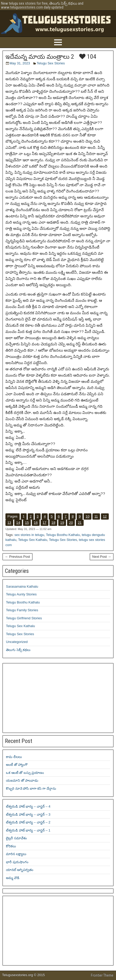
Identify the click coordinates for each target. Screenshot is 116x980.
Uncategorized (17, 642)
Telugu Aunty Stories (21, 594)
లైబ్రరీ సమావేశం (16, 838)
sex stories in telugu (29, 535)
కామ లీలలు (14, 757)
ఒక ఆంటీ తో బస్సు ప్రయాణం (25, 773)
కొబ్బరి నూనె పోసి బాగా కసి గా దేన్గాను (31, 788)
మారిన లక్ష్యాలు (16, 854)
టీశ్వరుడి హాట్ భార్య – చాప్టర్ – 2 (28, 822)
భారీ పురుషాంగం (17, 862)
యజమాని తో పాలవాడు (22, 780)
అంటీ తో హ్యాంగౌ (17, 765)
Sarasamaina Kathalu (22, 586)
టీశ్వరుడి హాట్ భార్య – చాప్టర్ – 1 (28, 830)
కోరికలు (11, 846)
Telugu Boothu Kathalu (63, 535)
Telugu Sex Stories (51, 63)
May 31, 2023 (20, 63)
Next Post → (102, 557)
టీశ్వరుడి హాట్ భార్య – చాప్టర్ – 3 (28, 814)
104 (88, 57)
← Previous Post (17, 557)
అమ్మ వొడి (13, 878)
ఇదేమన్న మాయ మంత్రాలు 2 (40, 57)
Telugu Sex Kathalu (33, 540)
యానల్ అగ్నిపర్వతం (20, 870)
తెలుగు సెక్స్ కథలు (18, 650)
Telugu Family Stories (22, 610)
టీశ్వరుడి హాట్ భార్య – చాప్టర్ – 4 (28, 806)
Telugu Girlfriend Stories (24, 618)
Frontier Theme (102, 975)
